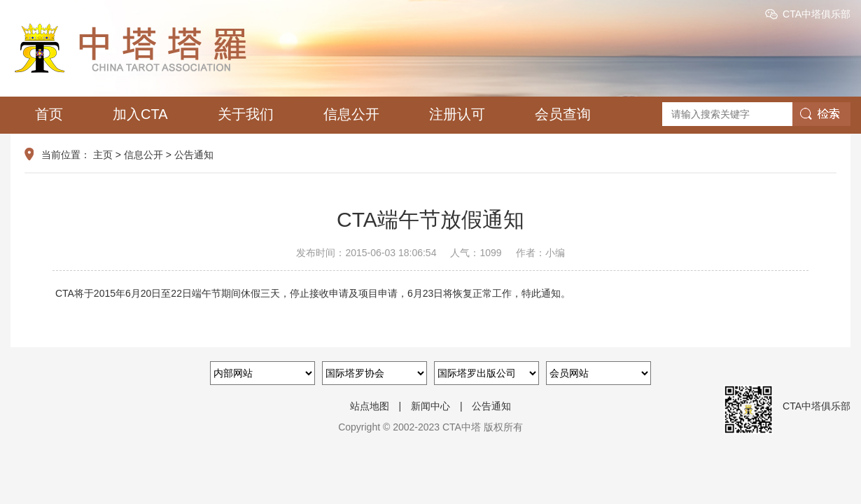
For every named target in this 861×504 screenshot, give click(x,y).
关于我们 (246, 114)
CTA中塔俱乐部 (817, 14)
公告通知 (194, 155)
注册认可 (457, 114)
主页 (103, 155)
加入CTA (140, 114)
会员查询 (563, 114)
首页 (49, 114)
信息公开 (351, 114)
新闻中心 (430, 406)
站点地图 (370, 406)
